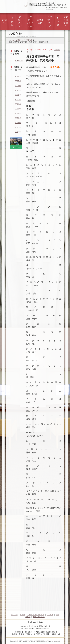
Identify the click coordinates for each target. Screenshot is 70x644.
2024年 (18, 86)
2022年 (18, 95)
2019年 (18, 109)
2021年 (18, 99)
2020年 (18, 104)
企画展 (12, 22)
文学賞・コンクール (30, 21)
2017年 (18, 118)
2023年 (18, 90)
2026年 (18, 76)
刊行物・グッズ (50, 21)
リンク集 (50, 615)
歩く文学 (14, 615)
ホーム (12, 40)
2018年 (18, 113)
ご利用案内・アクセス (36, 615)
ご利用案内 (40, 21)
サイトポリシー (39, 617)
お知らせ (4, 21)
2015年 (18, 127)
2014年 (18, 132)
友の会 (58, 22)
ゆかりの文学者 (66, 21)
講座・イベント (20, 21)
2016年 (18, 123)
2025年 (18, 81)
